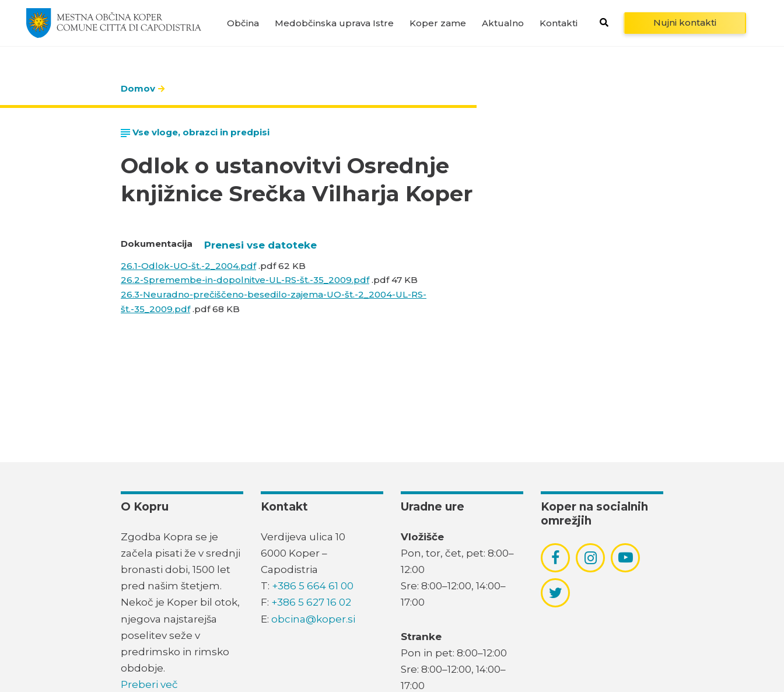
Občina (243, 23)
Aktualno (503, 23)
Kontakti (559, 23)
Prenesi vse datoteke (260, 245)
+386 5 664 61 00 (313, 586)
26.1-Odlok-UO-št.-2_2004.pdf (188, 266)
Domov (138, 88)
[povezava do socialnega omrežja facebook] (555, 558)
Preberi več (149, 684)
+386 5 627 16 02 (311, 602)
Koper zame (438, 23)
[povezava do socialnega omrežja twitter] (556, 593)
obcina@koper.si (313, 619)
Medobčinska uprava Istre (334, 23)
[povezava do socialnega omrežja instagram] (591, 558)
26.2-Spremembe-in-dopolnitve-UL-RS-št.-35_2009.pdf (245, 280)
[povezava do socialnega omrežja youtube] (626, 558)
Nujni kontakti (685, 22)
